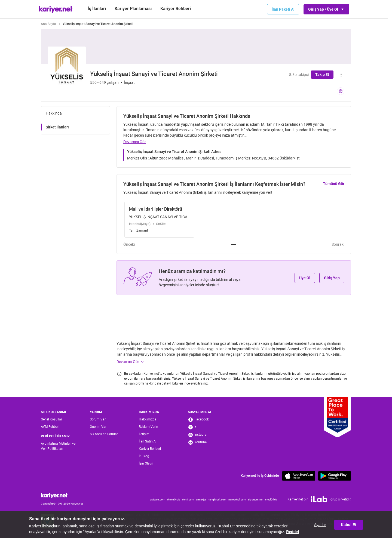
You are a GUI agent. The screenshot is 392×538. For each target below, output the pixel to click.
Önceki (129, 244)
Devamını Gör (135, 142)
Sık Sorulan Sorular (104, 434)
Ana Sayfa (48, 24)
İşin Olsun (146, 463)
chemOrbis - (175, 499)
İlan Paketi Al (283, 9)
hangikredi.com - (218, 499)
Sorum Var (98, 419)
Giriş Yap (332, 278)
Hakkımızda (148, 419)
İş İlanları (97, 9)
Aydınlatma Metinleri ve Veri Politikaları (58, 446)
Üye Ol (305, 278)
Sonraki (338, 244)
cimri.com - (189, 499)
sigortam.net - (257, 499)
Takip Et (322, 75)
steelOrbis (271, 499)
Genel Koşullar (51, 419)
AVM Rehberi (50, 427)
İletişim (144, 434)
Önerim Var (98, 427)
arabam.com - (159, 499)
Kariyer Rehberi (150, 449)
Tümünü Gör (334, 184)
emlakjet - (202, 499)
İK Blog (144, 456)
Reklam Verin (148, 427)
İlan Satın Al (148, 441)
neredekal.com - (238, 499)
